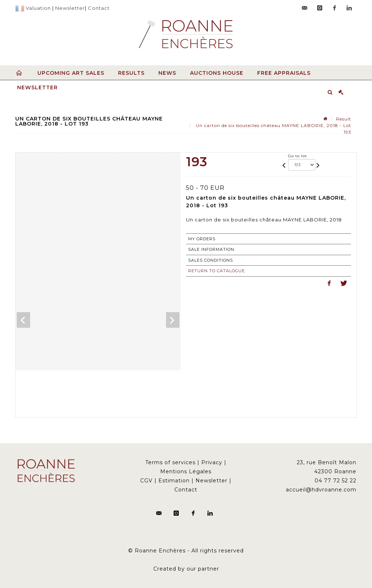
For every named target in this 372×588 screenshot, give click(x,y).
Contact (99, 8)
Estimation (174, 481)
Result (344, 119)
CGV (146, 481)
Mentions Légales (186, 471)
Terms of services (170, 462)
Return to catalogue (217, 271)
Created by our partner (186, 569)
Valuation (38, 8)
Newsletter (70, 8)
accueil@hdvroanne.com (321, 490)
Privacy (212, 462)
